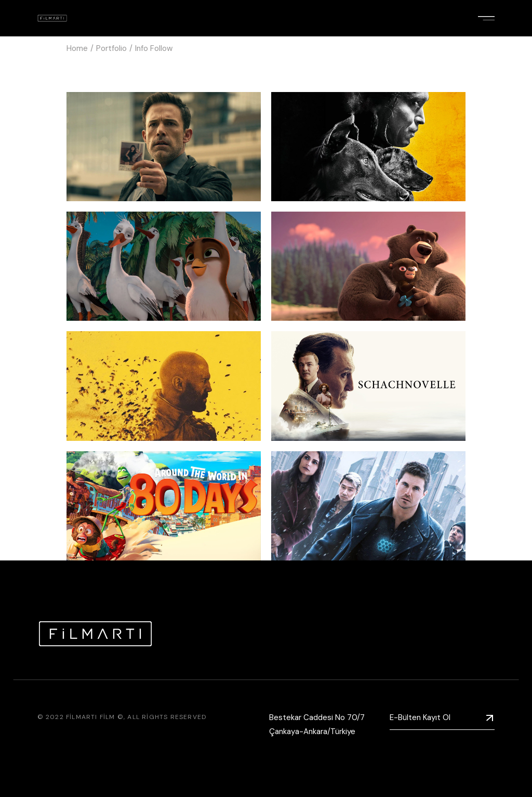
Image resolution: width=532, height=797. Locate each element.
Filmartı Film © (95, 717)
